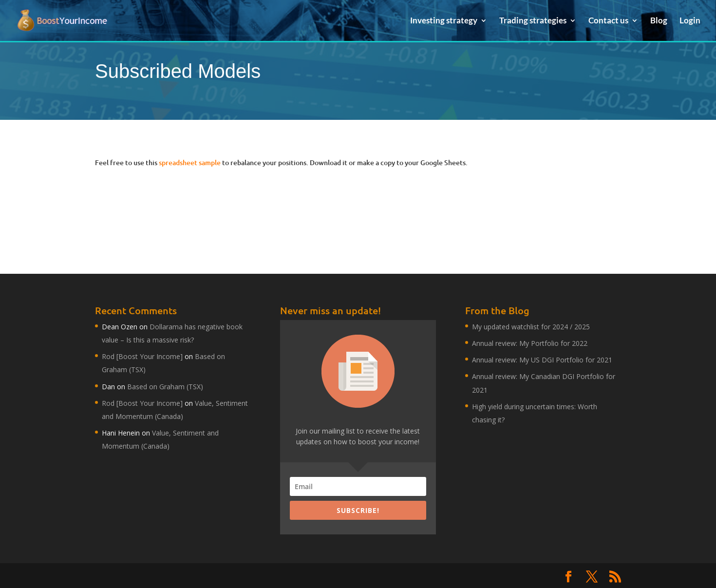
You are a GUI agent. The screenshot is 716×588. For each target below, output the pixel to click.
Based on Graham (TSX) (165, 387)
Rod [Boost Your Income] (142, 356)
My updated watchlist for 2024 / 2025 (531, 327)
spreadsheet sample (190, 162)
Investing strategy (444, 21)
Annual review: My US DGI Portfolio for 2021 (542, 360)
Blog (659, 21)
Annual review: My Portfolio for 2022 (530, 343)
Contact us (608, 21)
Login (690, 21)
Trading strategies (533, 21)
